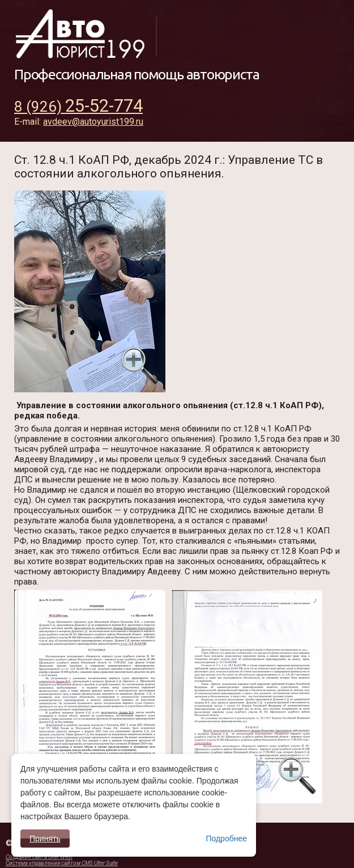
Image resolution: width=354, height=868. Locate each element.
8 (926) (78, 107)
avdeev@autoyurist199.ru (93, 122)
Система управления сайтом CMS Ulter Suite (62, 863)
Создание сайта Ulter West (39, 857)
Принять (45, 839)
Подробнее (226, 839)
